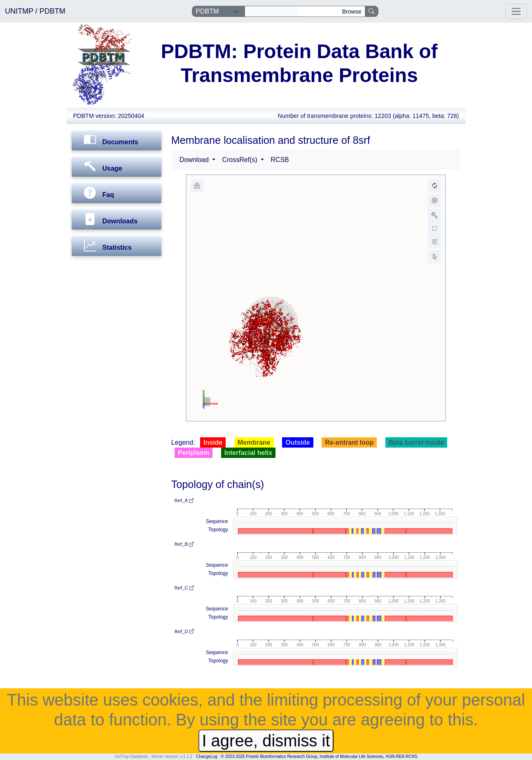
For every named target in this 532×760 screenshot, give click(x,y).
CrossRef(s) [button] (240, 160)
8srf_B (184, 544)
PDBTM (52, 11)
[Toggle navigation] (516, 11)
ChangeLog (207, 756)
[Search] (272, 12)
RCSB (280, 160)
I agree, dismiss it (266, 741)
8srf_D (184, 631)
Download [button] (195, 160)
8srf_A (184, 500)
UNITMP (20, 11)
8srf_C (184, 588)
